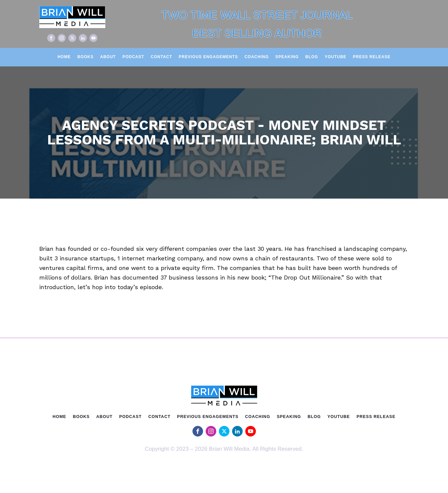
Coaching (257, 57)
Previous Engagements (208, 57)
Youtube (335, 57)
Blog (312, 57)
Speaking (287, 57)
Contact (162, 57)
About (108, 57)
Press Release (372, 57)
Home (64, 57)
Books (85, 57)
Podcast (133, 57)
